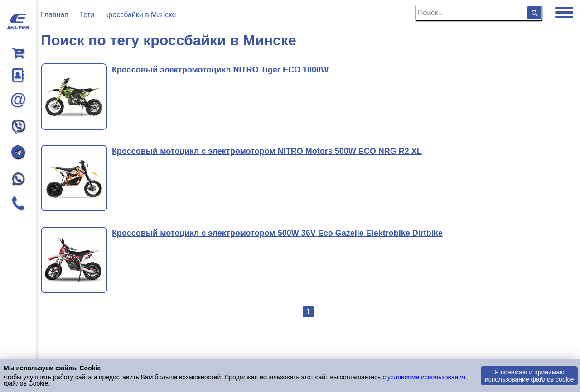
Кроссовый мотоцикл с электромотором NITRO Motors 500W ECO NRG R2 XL (267, 151)
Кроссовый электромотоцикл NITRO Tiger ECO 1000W (220, 70)
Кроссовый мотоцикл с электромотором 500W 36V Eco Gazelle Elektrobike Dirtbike (277, 233)
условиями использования (426, 377)
